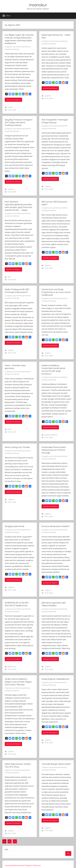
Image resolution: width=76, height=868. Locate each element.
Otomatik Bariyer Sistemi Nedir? (56, 764)
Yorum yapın (12, 110)
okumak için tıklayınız (13, 100)
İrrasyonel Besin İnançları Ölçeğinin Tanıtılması (23, 865)
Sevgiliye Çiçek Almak (15, 526)
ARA (6, 850)
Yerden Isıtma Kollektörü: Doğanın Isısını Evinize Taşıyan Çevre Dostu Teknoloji (18, 682)
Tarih (9, 277)
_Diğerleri (48, 96)
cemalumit (8, 49)
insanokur (38, 5)
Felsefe (10, 107)
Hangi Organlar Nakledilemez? (56, 679)
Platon (10, 429)
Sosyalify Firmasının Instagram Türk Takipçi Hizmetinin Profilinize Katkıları (19, 122)
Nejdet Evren (12, 667)
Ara (68, 853)
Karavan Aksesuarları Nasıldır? (56, 526)
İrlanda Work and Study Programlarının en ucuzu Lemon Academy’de (56, 292)
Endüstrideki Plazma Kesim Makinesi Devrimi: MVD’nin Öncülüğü (54, 450)
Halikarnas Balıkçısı (51, 435)
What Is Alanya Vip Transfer (17, 447)
